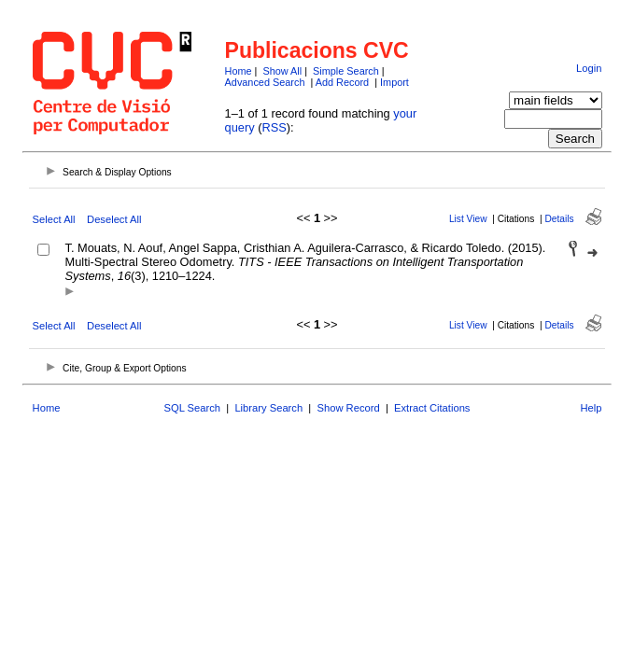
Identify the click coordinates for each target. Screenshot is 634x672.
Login (589, 68)
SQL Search (193, 408)
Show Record (349, 408)
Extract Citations (432, 408)
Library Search (268, 408)
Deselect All (114, 219)
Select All (54, 219)
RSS (274, 127)
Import (394, 82)
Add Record (342, 82)
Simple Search (346, 71)
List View (468, 219)
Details (559, 219)
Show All (282, 71)
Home (239, 71)
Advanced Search (265, 82)
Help (591, 408)
